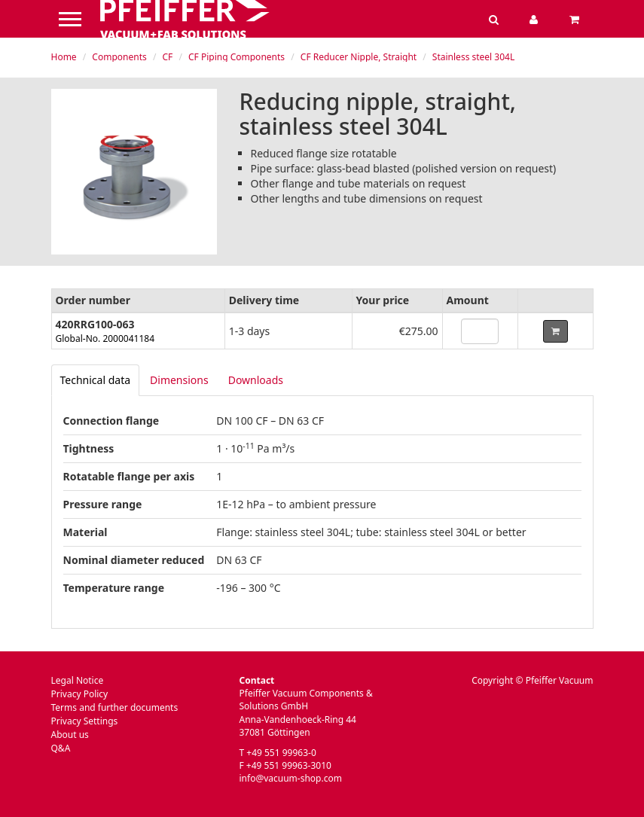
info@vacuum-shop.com (291, 778)
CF (167, 57)
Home (64, 57)
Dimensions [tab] (179, 380)
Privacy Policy (80, 694)
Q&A (61, 748)
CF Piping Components (237, 57)
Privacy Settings (85, 721)
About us (70, 735)
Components (119, 57)
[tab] (96, 380)
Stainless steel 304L (473, 57)
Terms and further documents (115, 707)
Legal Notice (78, 680)
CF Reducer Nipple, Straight (359, 57)
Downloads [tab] (256, 380)
